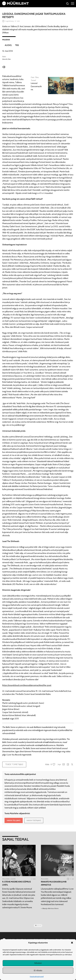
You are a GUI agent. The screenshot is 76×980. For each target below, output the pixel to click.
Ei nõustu (38, 970)
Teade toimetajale (14, 764)
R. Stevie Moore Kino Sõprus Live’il (17, 883)
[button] (72, 943)
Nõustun (38, 963)
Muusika (6, 40)
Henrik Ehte (6, 59)
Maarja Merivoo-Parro (50, 908)
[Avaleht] (15, 5)
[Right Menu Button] (73, 3)
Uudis (13, 879)
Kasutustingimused (37, 976)
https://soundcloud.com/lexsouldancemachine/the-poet (27, 685)
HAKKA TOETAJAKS (34, 820)
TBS (17, 45)
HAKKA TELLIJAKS (14, 820)
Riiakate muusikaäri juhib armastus (54, 883)
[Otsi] (68, 4)
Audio (8, 45)
